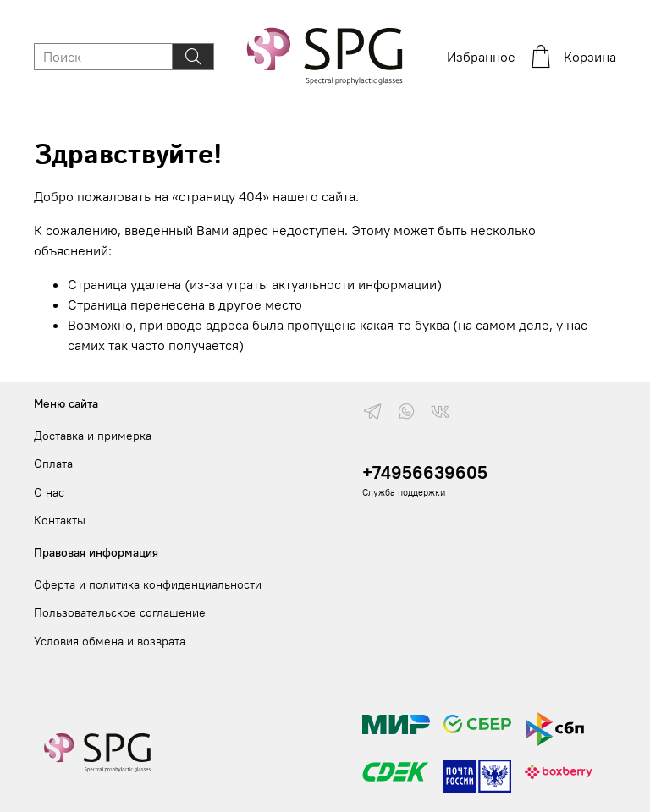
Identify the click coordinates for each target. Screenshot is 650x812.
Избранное (481, 57)
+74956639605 (425, 472)
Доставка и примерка (93, 436)
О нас (49, 492)
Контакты (60, 520)
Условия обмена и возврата (110, 641)
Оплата (53, 464)
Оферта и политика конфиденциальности (148, 584)
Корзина (573, 57)
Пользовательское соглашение (120, 612)
